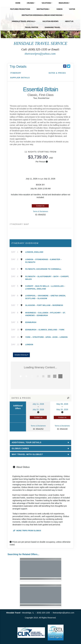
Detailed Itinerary (21, 355)
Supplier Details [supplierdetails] (20, 78)
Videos (59, 9)
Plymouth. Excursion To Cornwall (43, 269)
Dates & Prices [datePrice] (57, 73)
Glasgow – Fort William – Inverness (44, 305)
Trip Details (18, 66)
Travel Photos (31, 27)
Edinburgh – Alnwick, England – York (45, 330)
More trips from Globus (27, 531)
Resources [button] (64, 3)
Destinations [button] (43, 9)
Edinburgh (31, 322)
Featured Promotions (20, 9)
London (29, 345)
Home (18, 3)
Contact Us (40, 206)
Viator (72, 9)
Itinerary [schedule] (16, 73)
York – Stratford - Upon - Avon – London (46, 337)
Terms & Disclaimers (40, 211)
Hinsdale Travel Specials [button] (23, 21)
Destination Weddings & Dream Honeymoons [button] (42, 15)
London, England (34, 252)
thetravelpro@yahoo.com (41, 54)
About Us (69, 21)
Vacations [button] (46, 3)
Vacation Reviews (50, 21)
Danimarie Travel (53, 27)
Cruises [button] (30, 3)
